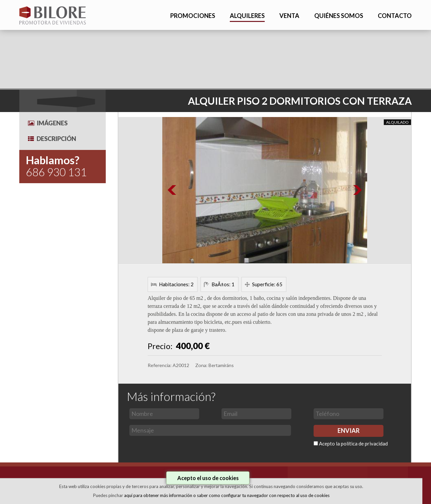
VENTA (289, 16)
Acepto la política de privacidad (353, 443)
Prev (172, 190)
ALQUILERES (247, 16)
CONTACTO (395, 16)
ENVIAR (349, 431)
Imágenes (48, 123)
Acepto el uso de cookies (208, 478)
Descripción (52, 139)
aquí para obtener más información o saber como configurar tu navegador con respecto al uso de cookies (227, 495)
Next (357, 190)
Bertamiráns (221, 365)
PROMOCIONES (193, 16)
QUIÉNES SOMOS (339, 16)
